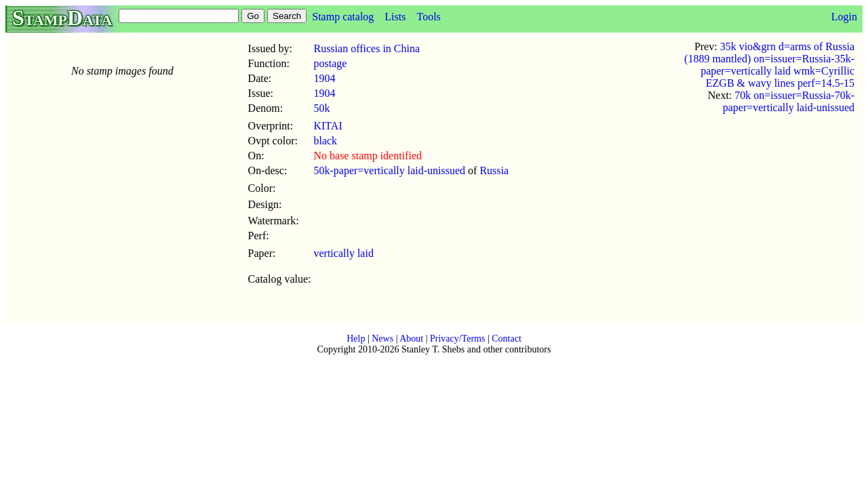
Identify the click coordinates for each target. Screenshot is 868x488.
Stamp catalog (343, 17)
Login (844, 17)
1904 (324, 78)
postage (330, 63)
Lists (395, 17)
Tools (428, 17)
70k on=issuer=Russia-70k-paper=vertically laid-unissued (789, 101)
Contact (507, 339)
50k (321, 108)
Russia (494, 170)
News (382, 339)
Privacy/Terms (457, 339)
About (411, 339)
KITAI (328, 126)
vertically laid (343, 253)
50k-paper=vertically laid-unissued (389, 170)
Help (356, 339)
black (325, 141)
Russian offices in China (367, 48)
